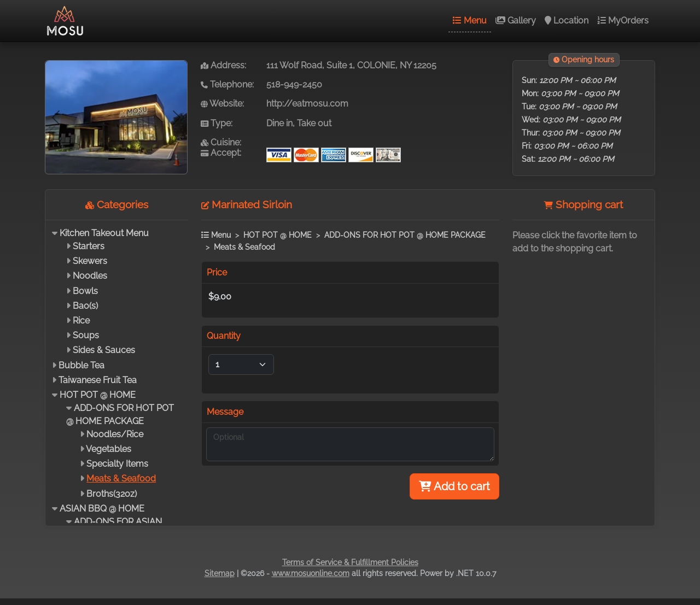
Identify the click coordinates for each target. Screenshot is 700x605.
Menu (470, 20)
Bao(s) (85, 306)
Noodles (90, 276)
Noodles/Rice (115, 434)
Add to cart (454, 486)
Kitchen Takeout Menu (104, 233)
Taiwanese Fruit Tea (98, 380)
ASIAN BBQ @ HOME (102, 509)
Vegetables (109, 449)
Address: (223, 65)
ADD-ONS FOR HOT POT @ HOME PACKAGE (405, 235)
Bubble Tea (81, 365)
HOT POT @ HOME (98, 395)
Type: (217, 123)
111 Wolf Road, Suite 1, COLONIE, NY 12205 (351, 65)
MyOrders (623, 20)
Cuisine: (221, 142)
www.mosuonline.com (311, 573)
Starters (89, 246)
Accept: (221, 153)
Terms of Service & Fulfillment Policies (350, 562)
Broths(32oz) (112, 494)
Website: (222, 104)
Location (567, 20)
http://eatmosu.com (307, 104)
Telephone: (227, 84)
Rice (81, 321)
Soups (86, 335)
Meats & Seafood (121, 478)
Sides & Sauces (104, 350)
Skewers (90, 261)
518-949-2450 (294, 84)
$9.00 (220, 296)
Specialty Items (117, 464)
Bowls (85, 291)
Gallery (516, 20)
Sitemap (220, 573)
